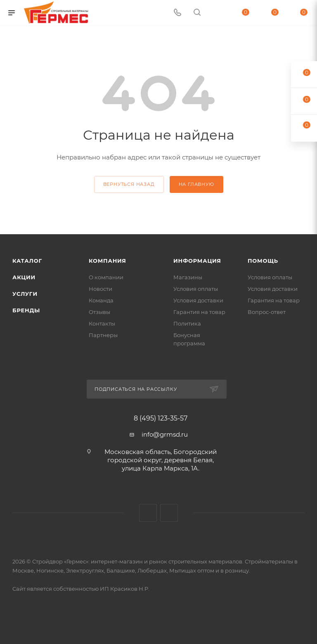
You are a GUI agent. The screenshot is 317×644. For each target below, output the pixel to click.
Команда (101, 300)
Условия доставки (198, 300)
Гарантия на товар (199, 312)
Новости (101, 289)
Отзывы (99, 312)
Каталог (27, 261)
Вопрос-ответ (267, 312)
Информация (197, 261)
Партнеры (103, 335)
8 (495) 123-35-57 (161, 418)
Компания (108, 261)
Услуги (25, 294)
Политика (187, 323)
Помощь (263, 261)
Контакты (102, 323)
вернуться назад (129, 184)
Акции (24, 277)
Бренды (26, 310)
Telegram (169, 513)
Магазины (188, 277)
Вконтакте (148, 513)
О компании (106, 277)
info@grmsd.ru (165, 434)
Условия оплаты (196, 289)
